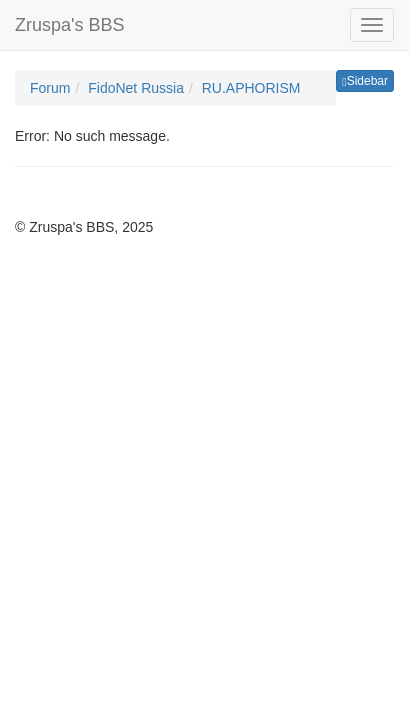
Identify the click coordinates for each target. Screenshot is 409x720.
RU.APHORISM (251, 88)
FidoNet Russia (136, 88)
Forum (50, 88)
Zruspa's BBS (69, 25)
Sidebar (365, 81)
